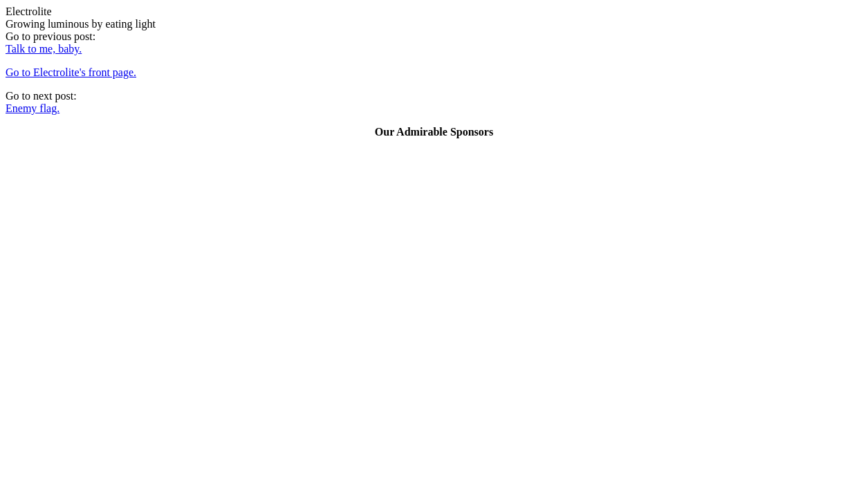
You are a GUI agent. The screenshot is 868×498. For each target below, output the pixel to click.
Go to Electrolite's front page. (71, 72)
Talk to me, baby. (44, 49)
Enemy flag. (33, 108)
